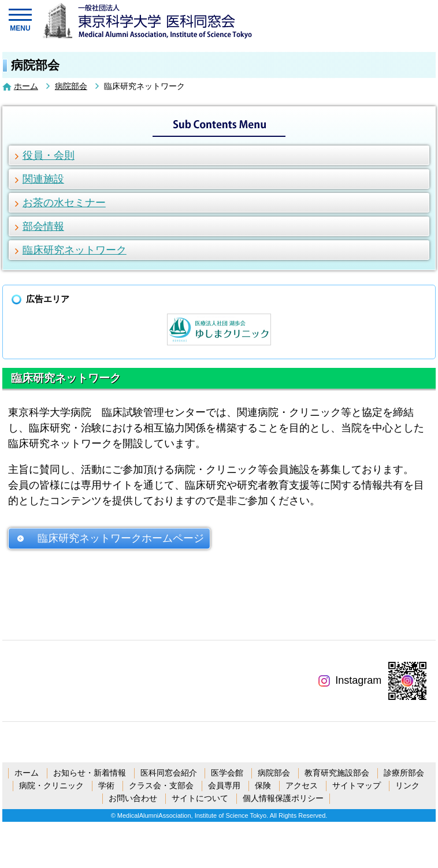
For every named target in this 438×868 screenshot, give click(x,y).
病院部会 (71, 86)
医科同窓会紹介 (169, 773)
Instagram (350, 680)
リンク (407, 785)
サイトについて (200, 798)
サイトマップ (357, 785)
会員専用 (224, 785)
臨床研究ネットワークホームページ (121, 538)
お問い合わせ (133, 798)
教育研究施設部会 (337, 773)
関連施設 (43, 179)
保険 (263, 785)
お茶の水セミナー (64, 203)
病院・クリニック (51, 785)
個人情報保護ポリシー (283, 798)
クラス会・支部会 (161, 785)
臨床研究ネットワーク (75, 250)
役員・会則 (49, 155)
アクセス (302, 785)
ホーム (26, 86)
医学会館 (227, 773)
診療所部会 (404, 773)
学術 (106, 785)
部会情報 (43, 226)
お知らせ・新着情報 (90, 773)
